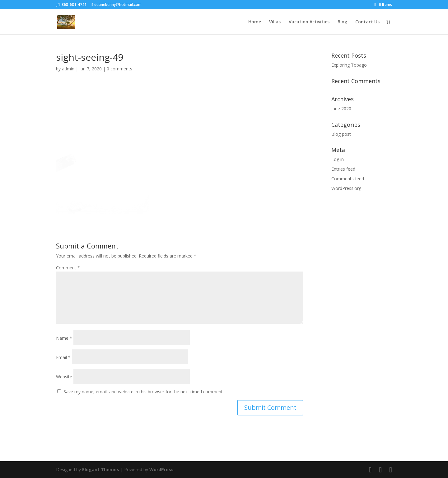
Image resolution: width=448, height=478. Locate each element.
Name (64, 338)
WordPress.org (346, 188)
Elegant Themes (101, 469)
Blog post (341, 134)
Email (63, 357)
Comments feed (348, 179)
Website (64, 377)
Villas (275, 22)
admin (68, 69)
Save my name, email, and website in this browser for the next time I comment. (144, 392)
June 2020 (341, 109)
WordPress (161, 469)
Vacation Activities (309, 22)
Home (255, 22)
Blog (342, 22)
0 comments (119, 69)
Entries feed (343, 169)
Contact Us (367, 22)
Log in (338, 159)
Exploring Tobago (349, 65)
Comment (68, 268)
